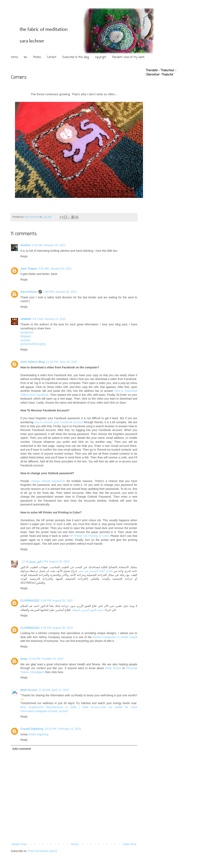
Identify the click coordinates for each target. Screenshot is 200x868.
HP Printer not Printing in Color (89, 536)
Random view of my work (128, 57)
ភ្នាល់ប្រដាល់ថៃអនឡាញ (33, 344)
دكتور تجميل (36, 561)
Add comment (21, 749)
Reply (24, 256)
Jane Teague (29, 269)
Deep (24, 659)
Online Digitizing (38, 734)
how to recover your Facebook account (59, 422)
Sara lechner (29, 292)
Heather (26, 245)
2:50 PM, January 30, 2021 (60, 292)
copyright (100, 57)
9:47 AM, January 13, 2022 (49, 319)
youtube (25, 340)
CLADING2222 (30, 600)
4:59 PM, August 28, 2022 (57, 628)
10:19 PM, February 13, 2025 (63, 729)
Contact (52, 57)
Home (74, 844)
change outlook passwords (48, 481)
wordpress (27, 332)
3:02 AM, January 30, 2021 (55, 269)
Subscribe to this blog (75, 57)
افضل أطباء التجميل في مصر (95, 571)
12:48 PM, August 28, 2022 (46, 561)
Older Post (130, 844)
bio (25, 57)
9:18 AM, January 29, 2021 (49, 245)
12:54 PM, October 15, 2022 (46, 659)
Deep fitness (113, 668)
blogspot (26, 336)
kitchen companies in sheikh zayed (115, 637)
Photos (37, 57)
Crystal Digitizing (32, 729)
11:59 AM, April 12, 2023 (54, 690)
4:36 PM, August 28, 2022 (57, 600)
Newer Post (19, 844)
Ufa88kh (26, 319)
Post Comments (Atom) (42, 851)
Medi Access (29, 690)
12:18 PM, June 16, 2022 (62, 362)
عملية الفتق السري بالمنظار (88, 610)
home (14, 57)
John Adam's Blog (33, 362)
